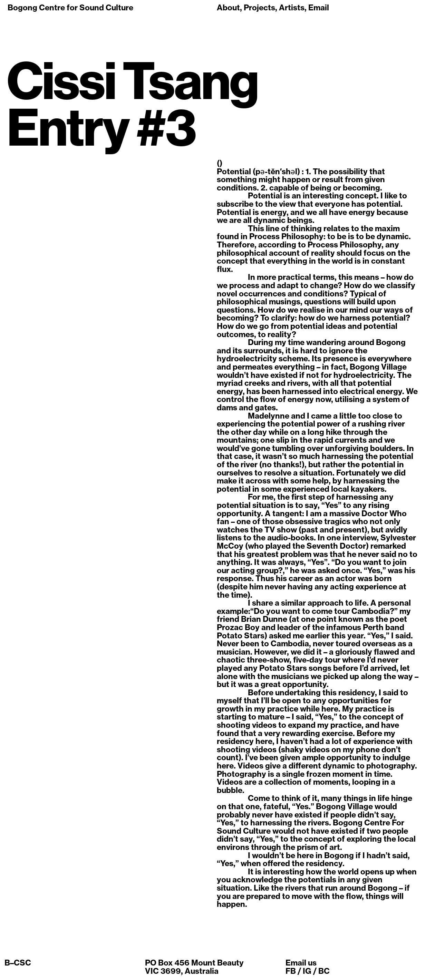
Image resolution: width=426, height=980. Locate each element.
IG (307, 971)
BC (324, 971)
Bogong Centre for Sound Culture (70, 8)
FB (291, 971)
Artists (292, 8)
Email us (301, 963)
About (228, 8)
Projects (259, 8)
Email (319, 8)
